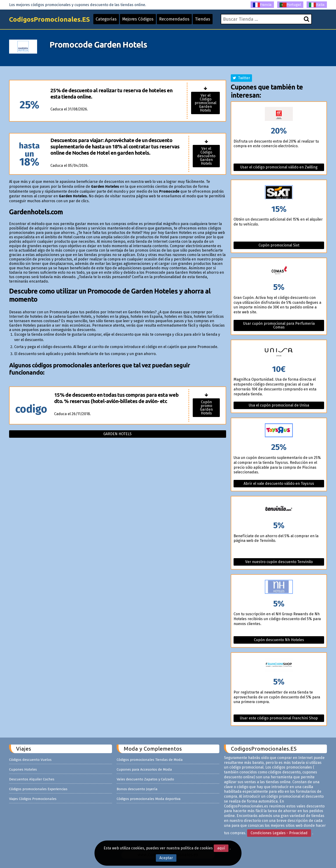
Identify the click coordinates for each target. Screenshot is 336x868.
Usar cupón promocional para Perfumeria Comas (279, 325)
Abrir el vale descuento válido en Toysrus (279, 484)
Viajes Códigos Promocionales (33, 799)
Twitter (241, 78)
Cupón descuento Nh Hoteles (279, 640)
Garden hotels (117, 434)
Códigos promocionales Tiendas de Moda (150, 760)
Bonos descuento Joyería (137, 789)
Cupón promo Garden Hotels (206, 408)
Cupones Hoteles (23, 769)
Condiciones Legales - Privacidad (279, 833)
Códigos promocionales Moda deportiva (149, 799)
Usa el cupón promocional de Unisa (279, 405)
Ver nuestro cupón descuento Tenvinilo (279, 562)
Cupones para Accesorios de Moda (144, 769)
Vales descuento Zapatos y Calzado (145, 779)
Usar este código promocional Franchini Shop (279, 718)
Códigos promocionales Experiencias (38, 789)
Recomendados (174, 19)
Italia (317, 5)
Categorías (106, 19)
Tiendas (203, 19)
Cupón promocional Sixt (279, 245)
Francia (262, 5)
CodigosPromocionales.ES (49, 19)
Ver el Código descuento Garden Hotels (206, 156)
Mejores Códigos (138, 19)
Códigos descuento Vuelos (30, 760)
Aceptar (166, 858)
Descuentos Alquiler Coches (32, 779)
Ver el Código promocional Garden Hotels (205, 103)
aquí (221, 848)
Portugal (290, 5)
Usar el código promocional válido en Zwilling (279, 167)
